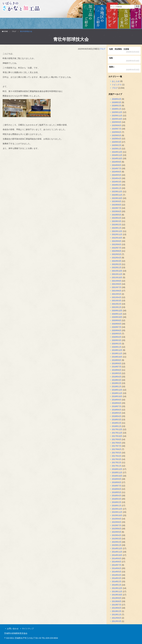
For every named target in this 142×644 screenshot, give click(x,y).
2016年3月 (117, 499)
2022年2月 (117, 264)
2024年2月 (117, 185)
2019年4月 (117, 377)
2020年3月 (117, 340)
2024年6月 (117, 172)
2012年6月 (117, 618)
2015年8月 (117, 522)
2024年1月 (117, 188)
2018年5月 (117, 413)
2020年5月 (117, 334)
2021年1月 (117, 307)
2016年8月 (117, 482)
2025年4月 (117, 139)
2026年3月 (117, 102)
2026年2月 (117, 106)
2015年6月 (117, 529)
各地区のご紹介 (100, 16)
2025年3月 (117, 142)
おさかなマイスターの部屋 (136, 16)
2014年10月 (117, 555)
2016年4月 (117, 496)
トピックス (117, 85)
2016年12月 (117, 469)
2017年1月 (117, 466)
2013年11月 (117, 592)
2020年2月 (117, 344)
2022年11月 (117, 234)
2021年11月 (117, 274)
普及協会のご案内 (124, 16)
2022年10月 (117, 238)
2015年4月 (117, 535)
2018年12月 (117, 390)
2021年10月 (117, 277)
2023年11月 (117, 195)
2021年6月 (117, 291)
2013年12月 (117, 588)
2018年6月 (117, 410)
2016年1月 (117, 506)
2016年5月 (117, 492)
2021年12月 (117, 271)
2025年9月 (117, 122)
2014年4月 (117, 575)
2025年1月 (117, 149)
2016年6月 (117, 489)
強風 (124, 60)
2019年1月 (117, 387)
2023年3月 (117, 221)
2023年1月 (117, 228)
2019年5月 (117, 373)
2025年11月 (117, 116)
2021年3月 (117, 301)
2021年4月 (117, 297)
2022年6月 (117, 251)
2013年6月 (117, 608)
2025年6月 (117, 132)
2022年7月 (117, 248)
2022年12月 (117, 231)
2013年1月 (117, 615)
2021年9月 (117, 281)
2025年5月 (117, 135)
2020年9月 (117, 320)
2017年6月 (117, 449)
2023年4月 (117, 218)
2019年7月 (117, 367)
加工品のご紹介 (88, 16)
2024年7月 (117, 168)
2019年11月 (117, 353)
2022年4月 (117, 258)
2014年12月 (117, 548)
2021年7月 (117, 287)
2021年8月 (117, 284)
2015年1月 (117, 545)
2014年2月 (117, 582)
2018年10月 (117, 396)
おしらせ (116, 81)
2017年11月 (117, 433)
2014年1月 (117, 585)
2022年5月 (117, 254)
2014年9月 (117, 558)
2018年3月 (117, 420)
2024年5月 (117, 175)
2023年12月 (117, 192)
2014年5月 (117, 572)
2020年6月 (117, 330)
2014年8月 (117, 562)
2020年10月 (117, 317)
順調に (124, 69)
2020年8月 (117, 324)
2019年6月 (117, 370)
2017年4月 (117, 456)
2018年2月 (117, 423)
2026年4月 (117, 99)
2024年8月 (117, 165)
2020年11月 (117, 314)
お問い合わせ (13, 629)
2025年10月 (117, 119)
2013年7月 (117, 605)
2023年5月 (117, 215)
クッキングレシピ (112, 16)
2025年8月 (117, 125)
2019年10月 (117, 357)
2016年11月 (117, 472)
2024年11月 (117, 155)
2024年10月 (117, 158)
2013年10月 (117, 595)
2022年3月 (117, 261)
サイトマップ (28, 629)
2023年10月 (117, 198)
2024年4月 (117, 178)
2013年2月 (117, 611)
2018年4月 (117, 416)
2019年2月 (117, 383)
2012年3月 (117, 621)
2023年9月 (117, 201)
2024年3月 (117, 182)
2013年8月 (117, 601)
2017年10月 (117, 436)
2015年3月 (117, 539)
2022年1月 (117, 267)
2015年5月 (117, 532)
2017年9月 (117, 439)
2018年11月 (117, 393)
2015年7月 (117, 525)
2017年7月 (117, 446)
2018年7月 (117, 406)
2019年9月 (117, 360)
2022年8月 (117, 244)
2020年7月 (117, 327)
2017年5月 (117, 453)
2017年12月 (117, 429)
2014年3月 (117, 578)
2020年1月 (117, 347)
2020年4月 (117, 337)
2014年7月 (117, 565)
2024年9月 (117, 162)
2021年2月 (117, 304)
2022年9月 (117, 241)
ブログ (14, 31)
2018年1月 (117, 426)
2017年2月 (117, 462)
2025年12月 (117, 112)
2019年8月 (117, 363)
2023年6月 (117, 211)
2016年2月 (117, 502)
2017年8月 (117, 443)
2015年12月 (117, 509)
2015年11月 (117, 512)
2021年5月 (117, 294)
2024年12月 (117, 152)
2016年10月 (117, 476)
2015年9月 (117, 519)
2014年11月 (117, 552)
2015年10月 (117, 515)
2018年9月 (117, 400)
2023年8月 (117, 205)
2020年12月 (117, 311)
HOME (5, 31)
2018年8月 (117, 403)
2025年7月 (117, 129)
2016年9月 (117, 479)
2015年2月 (117, 542)
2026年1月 (117, 109)
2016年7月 (117, 486)
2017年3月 (117, 459)
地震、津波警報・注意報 (124, 51)
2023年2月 (117, 225)
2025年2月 (117, 145)
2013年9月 (117, 598)
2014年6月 (117, 568)
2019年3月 (117, 380)
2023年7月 (117, 208)
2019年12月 (117, 350)
